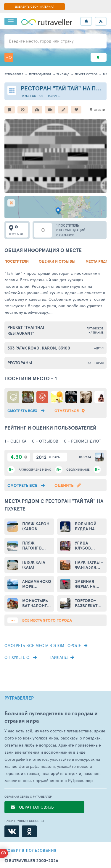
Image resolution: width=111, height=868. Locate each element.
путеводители (40, 74)
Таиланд (63, 74)
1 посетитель (68, 225)
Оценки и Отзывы (57, 261)
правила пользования (30, 850)
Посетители (17, 261)
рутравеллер (14, 74)
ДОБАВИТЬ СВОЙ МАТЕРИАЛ (34, 6)
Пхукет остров (86, 74)
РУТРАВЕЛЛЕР (19, 698)
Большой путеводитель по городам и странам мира (51, 717)
